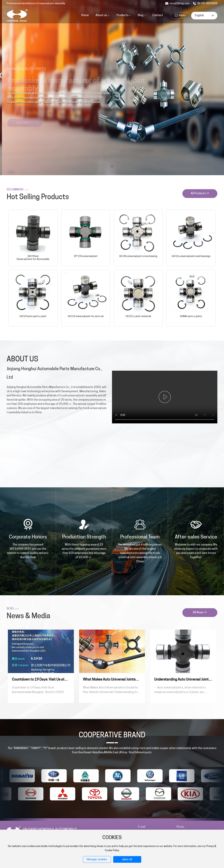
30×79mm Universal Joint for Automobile (33, 258)
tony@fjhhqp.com (177, 4)
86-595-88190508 (205, 4)
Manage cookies (97, 859)
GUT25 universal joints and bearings (191, 256)
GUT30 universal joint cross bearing (138, 256)
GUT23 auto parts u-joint (33, 316)
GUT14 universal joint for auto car (86, 316)
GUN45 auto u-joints (191, 316)
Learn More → (24, 116)
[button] (112, 166)
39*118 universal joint (86, 256)
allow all (127, 859)
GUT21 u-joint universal (138, 316)
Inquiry (182, 15)
